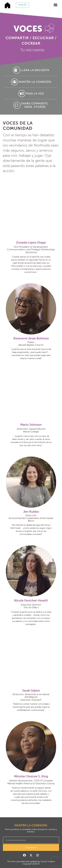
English (23, 5)
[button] (56, 5)
